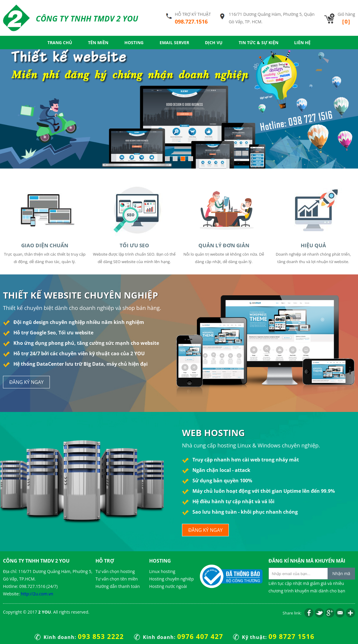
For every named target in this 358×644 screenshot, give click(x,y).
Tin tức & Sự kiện (259, 43)
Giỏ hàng (346, 18)
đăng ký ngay (26, 382)
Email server (174, 43)
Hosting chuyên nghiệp (171, 579)
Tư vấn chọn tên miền (117, 579)
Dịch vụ (214, 43)
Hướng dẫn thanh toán (118, 586)
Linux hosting (162, 571)
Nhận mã (341, 573)
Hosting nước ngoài (168, 586)
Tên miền (98, 43)
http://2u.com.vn (37, 594)
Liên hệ (302, 43)
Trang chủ (60, 43)
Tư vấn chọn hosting (115, 571)
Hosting (134, 43)
